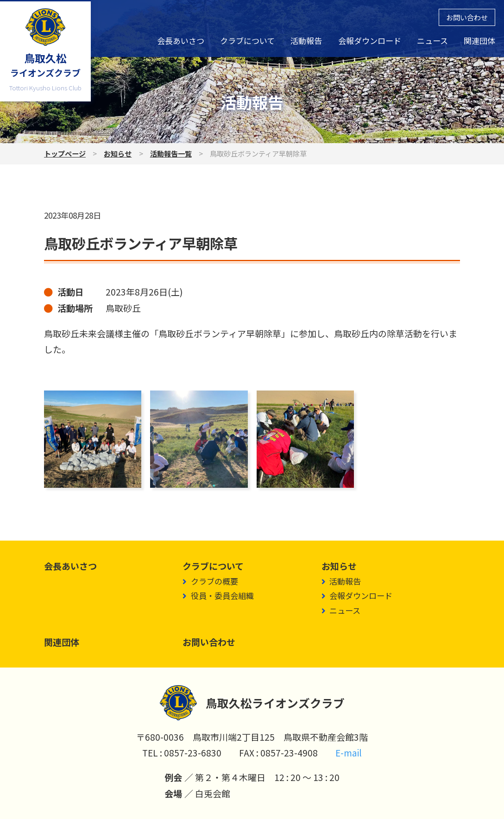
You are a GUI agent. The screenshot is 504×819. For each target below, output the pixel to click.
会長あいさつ (181, 41)
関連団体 (479, 41)
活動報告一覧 (171, 153)
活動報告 (306, 41)
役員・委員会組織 (222, 595)
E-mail (349, 753)
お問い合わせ (467, 17)
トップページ (65, 153)
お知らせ (118, 153)
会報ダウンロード (370, 41)
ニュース (432, 41)
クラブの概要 (214, 581)
